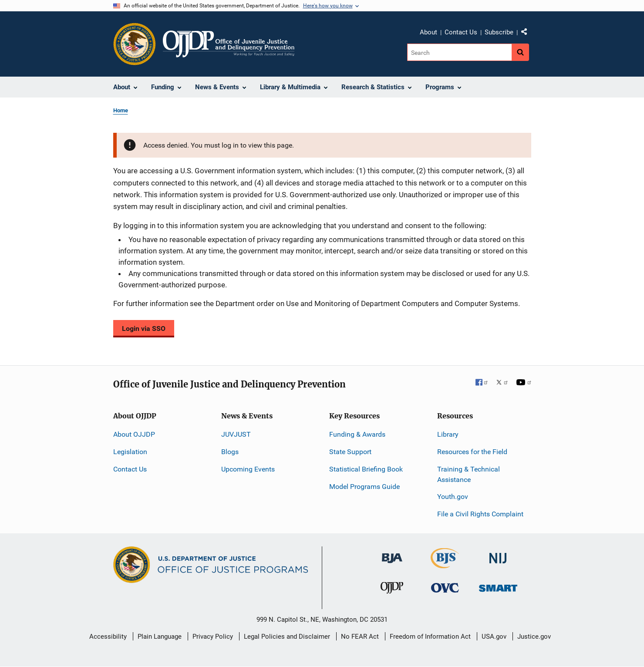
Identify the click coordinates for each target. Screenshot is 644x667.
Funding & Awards (357, 434)
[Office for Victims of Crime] (445, 588)
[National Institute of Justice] (498, 554)
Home (121, 110)
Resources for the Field (472, 452)
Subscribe (499, 32)
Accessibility (108, 637)
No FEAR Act (360, 637)
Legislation (130, 452)
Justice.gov (534, 637)
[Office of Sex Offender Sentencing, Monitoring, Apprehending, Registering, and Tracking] (498, 586)
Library (448, 434)
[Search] (460, 52)
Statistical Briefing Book (366, 469)
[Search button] (520, 52)
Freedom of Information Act (430, 637)
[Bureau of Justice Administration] (392, 554)
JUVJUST (236, 434)
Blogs (230, 452)
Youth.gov (453, 497)
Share (527, 34)
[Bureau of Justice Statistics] (445, 564)
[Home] (229, 44)
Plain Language (160, 637)
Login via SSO (144, 328)
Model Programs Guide (364, 487)
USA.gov (494, 637)
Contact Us (461, 32)
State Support (350, 452)
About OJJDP (134, 434)
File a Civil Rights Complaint (480, 514)
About (428, 32)
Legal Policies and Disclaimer (287, 637)
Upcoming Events (248, 469)
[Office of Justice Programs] (135, 44)
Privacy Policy (213, 637)
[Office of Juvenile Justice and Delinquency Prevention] (392, 590)
